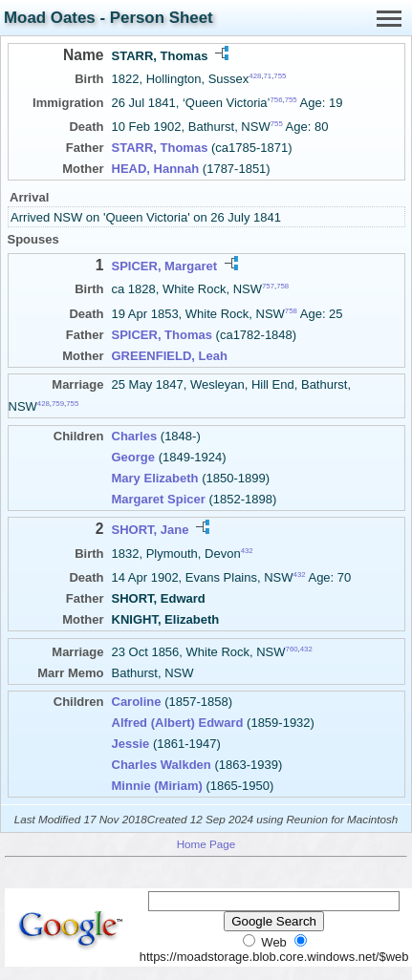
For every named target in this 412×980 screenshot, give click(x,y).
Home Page (206, 844)
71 (268, 76)
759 (58, 404)
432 (247, 550)
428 (255, 76)
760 (292, 649)
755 (280, 76)
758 (282, 286)
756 (276, 100)
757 (268, 286)
